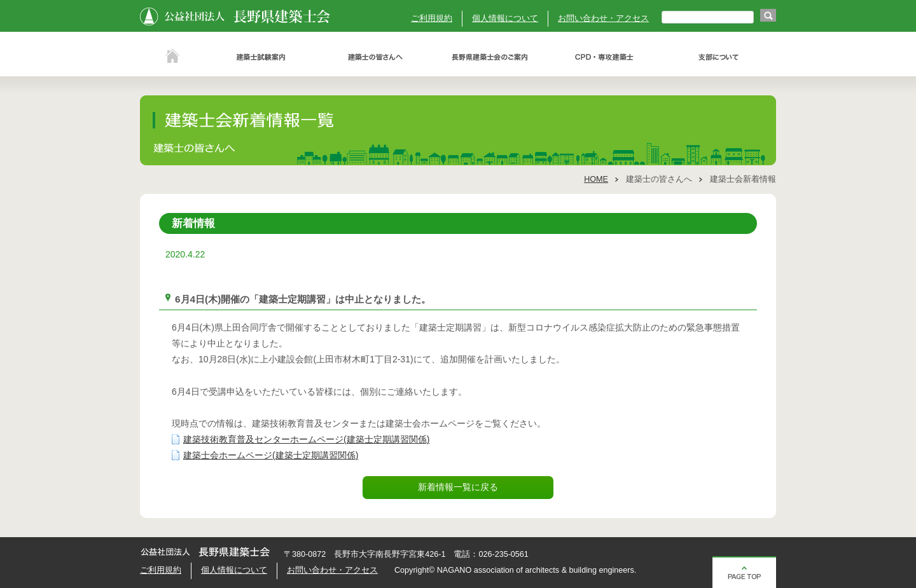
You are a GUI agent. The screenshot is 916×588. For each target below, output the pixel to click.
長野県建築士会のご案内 (490, 57)
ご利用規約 (432, 18)
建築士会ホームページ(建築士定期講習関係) (271, 455)
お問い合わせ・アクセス (603, 18)
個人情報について (505, 18)
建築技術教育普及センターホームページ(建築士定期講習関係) (306, 439)
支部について (719, 57)
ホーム (172, 57)
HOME (596, 179)
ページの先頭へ (744, 572)
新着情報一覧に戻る (458, 487)
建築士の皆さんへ (375, 57)
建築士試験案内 (261, 57)
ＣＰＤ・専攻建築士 (604, 57)
